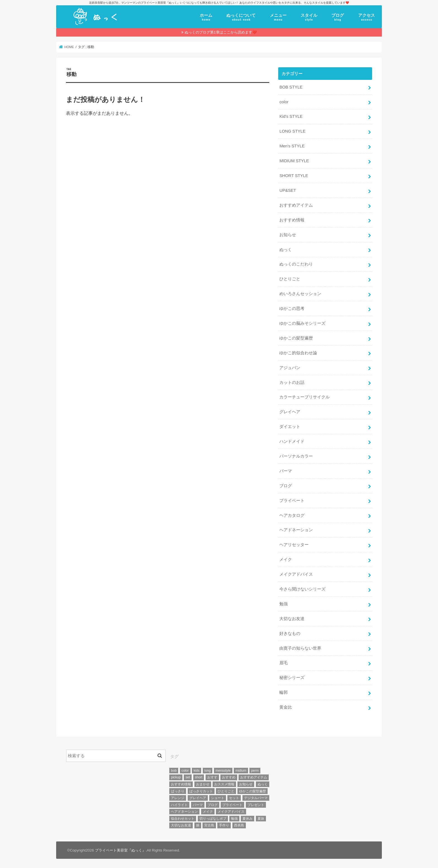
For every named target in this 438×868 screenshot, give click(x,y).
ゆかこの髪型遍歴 (296, 338)
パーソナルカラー (296, 456)
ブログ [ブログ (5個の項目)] (213, 805)
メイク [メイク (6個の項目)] (208, 812)
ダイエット (290, 427)
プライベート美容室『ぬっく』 (120, 850)
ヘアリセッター (294, 545)
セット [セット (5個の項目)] (234, 798)
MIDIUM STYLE (294, 161)
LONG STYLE (292, 131)
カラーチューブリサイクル (304, 397)
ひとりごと (290, 279)
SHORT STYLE (294, 176)
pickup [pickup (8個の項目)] (176, 777)
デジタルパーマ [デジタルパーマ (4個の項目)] (256, 798)
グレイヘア (290, 412)
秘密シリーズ (292, 678)
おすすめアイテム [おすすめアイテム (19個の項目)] (254, 777)
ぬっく (286, 250)
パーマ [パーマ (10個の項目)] (198, 805)
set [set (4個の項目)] (188, 777)
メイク (286, 559)
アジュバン (290, 368)
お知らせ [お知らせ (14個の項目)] (246, 784)
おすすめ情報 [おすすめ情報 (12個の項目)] (181, 784)
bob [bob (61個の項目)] (174, 771)
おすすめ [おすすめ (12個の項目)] (229, 777)
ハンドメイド (292, 441)
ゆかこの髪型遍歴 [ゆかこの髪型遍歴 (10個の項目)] (253, 791)
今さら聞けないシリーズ (302, 589)
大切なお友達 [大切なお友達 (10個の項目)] (181, 825)
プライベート (292, 501)
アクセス (366, 17)
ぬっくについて (241, 17)
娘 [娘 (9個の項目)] (198, 825)
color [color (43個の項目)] (185, 771)
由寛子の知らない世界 (300, 648)
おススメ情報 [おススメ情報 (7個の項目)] (224, 784)
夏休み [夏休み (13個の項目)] (247, 819)
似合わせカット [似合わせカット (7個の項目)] (183, 819)
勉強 (284, 604)
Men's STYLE (292, 146)
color (284, 102)
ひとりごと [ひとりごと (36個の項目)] (226, 791)
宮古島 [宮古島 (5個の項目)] (209, 825)
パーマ (286, 471)
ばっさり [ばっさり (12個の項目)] (178, 791)
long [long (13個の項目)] (208, 771)
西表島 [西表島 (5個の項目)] (239, 825)
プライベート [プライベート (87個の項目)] (232, 805)
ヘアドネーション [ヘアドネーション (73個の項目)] (184, 812)
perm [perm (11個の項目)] (255, 771)
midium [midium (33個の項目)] (241, 771)
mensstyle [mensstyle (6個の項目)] (223, 771)
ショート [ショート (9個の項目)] (218, 798)
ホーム (206, 17)
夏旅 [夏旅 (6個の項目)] (261, 819)
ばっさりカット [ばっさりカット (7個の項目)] (201, 791)
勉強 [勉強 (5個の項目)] (234, 819)
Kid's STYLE (291, 116)
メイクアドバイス (296, 574)
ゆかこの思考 (292, 309)
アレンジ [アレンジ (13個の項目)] (178, 798)
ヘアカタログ (292, 515)
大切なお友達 (292, 619)
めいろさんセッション (300, 294)
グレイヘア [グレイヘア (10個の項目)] (198, 798)
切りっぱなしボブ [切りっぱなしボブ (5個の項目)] (213, 819)
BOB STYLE (291, 87)
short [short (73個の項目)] (199, 777)
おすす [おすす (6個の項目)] (212, 777)
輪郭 (284, 692)
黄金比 (286, 707)
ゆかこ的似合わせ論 (298, 353)
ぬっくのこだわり (296, 264)
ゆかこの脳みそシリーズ (302, 323)
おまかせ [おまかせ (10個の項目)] (203, 784)
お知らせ (288, 235)
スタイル (309, 17)
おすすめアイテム (296, 205)
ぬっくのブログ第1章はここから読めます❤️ (221, 32)
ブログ (338, 17)
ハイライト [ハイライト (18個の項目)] (179, 805)
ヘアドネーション (296, 530)
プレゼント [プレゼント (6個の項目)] (256, 805)
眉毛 (284, 663)
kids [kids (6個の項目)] (197, 771)
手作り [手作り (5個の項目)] (224, 825)
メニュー (278, 17)
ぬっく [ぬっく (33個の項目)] (263, 784)
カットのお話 (292, 382)
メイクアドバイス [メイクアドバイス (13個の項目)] (231, 812)
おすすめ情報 (292, 220)
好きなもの (290, 633)
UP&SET (288, 190)
